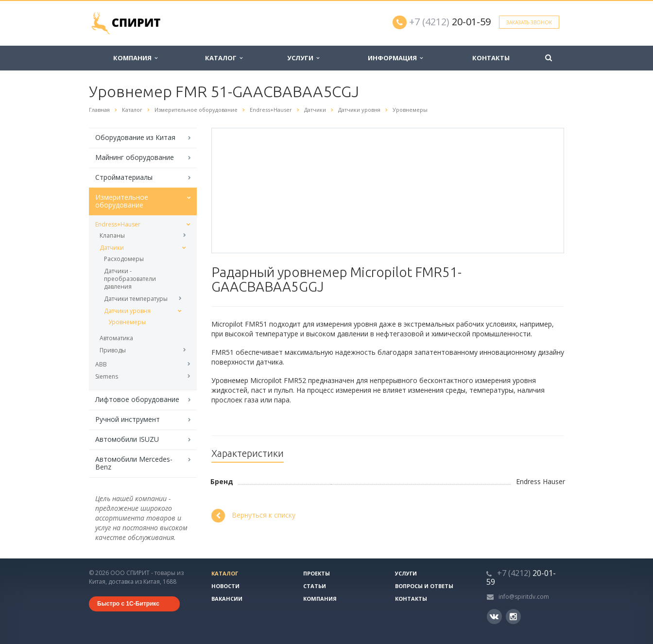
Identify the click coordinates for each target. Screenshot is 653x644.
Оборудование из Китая (135, 137)
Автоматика (116, 338)
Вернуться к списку (253, 516)
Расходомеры (124, 259)
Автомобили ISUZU (127, 439)
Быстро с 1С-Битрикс (128, 604)
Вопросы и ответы (424, 586)
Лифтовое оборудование (137, 399)
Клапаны (112, 235)
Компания (135, 58)
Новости (225, 586)
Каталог (224, 58)
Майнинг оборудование (135, 157)
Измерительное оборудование (122, 201)
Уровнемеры (127, 322)
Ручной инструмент (128, 419)
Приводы (113, 350)
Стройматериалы (124, 177)
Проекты (317, 573)
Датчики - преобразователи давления (130, 279)
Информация (395, 58)
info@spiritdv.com (524, 597)
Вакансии (227, 599)
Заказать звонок (529, 22)
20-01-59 (450, 22)
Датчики (112, 248)
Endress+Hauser (118, 224)
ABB (101, 364)
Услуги (303, 58)
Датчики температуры (136, 299)
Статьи (315, 586)
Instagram (513, 617)
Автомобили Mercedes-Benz (134, 463)
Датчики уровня (127, 311)
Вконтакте (494, 616)
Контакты (491, 58)
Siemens (107, 376)
